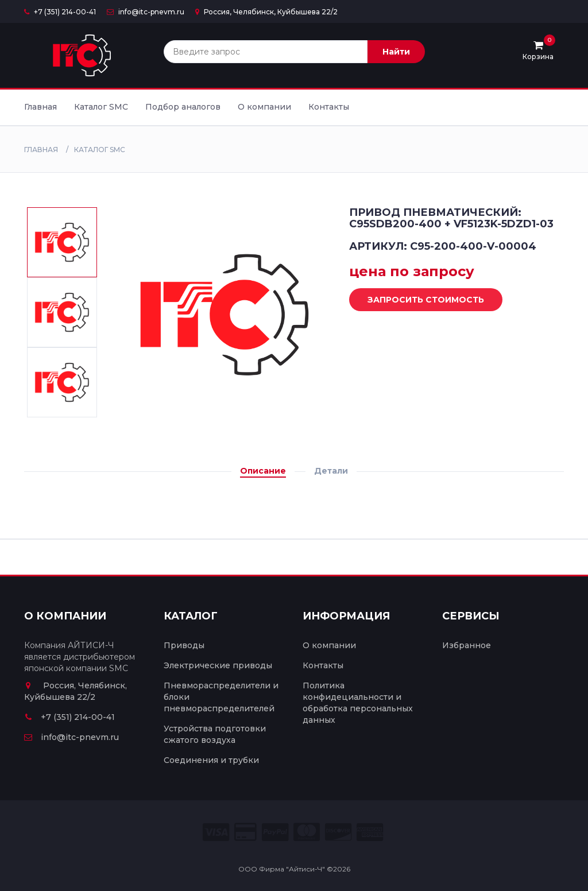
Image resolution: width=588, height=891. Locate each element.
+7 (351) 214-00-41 (60, 12)
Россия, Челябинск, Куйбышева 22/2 (266, 12)
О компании (264, 107)
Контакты (329, 107)
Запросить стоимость (417, 300)
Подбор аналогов (183, 107)
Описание (263, 471)
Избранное (467, 645)
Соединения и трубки (211, 760)
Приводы (184, 645)
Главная (40, 107)
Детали (331, 471)
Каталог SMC (101, 107)
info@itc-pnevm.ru (146, 12)
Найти (396, 52)
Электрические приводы (218, 665)
